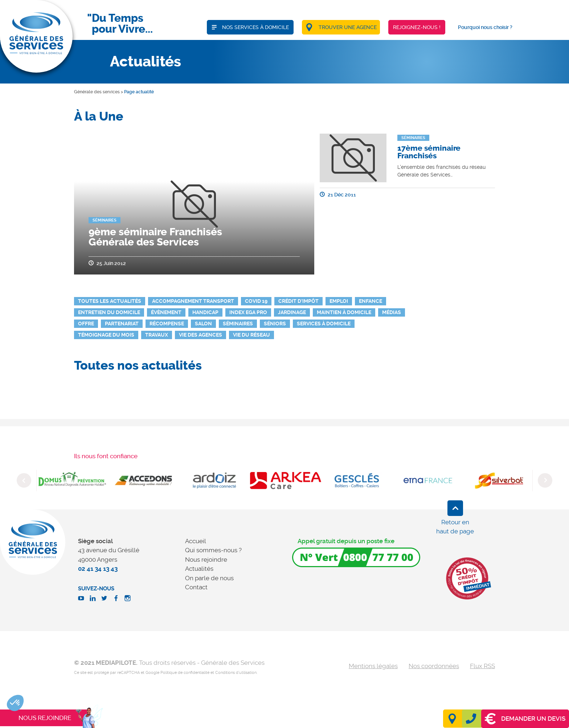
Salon (203, 324)
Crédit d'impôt (298, 301)
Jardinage (292, 312)
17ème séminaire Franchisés (429, 152)
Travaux (157, 335)
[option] (72, 480)
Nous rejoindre (206, 560)
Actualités (199, 569)
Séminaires (238, 324)
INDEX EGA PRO (248, 312)
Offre (86, 324)
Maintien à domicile (344, 312)
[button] (15, 703)
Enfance (371, 301)
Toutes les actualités (110, 301)
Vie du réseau (251, 335)
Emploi (339, 301)
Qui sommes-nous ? (213, 550)
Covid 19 (256, 301)
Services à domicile (324, 324)
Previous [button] (24, 480)
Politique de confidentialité (185, 673)
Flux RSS (482, 666)
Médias (392, 312)
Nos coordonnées (434, 666)
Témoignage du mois (106, 335)
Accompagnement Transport (193, 301)
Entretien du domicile (109, 312)
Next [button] (545, 480)
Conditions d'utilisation (236, 673)
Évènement (166, 312)
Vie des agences (200, 335)
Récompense (167, 324)
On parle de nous (209, 578)
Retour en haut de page (455, 527)
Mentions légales (373, 666)
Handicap (205, 312)
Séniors (275, 324)
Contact (196, 587)
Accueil (196, 541)
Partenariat (122, 324)
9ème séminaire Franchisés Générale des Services (155, 237)
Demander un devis (525, 719)
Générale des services (97, 92)
